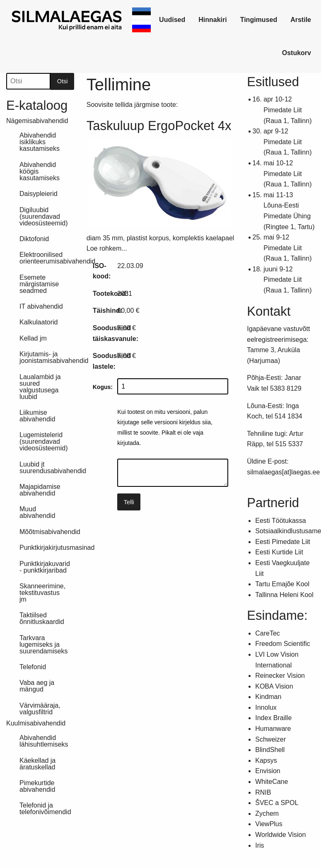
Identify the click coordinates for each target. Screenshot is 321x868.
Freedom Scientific (283, 644)
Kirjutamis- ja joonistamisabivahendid (47, 357)
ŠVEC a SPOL (277, 803)
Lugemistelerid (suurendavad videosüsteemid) (44, 441)
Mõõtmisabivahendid (47, 532)
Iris (259, 845)
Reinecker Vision (280, 676)
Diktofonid (34, 239)
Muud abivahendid (37, 512)
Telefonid (33, 667)
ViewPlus (269, 824)
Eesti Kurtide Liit (279, 552)
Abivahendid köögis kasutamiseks (40, 171)
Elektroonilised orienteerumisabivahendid (47, 258)
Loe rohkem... (107, 248)
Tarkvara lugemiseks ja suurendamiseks (44, 644)
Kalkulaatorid (39, 322)
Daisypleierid (39, 194)
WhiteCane (272, 782)
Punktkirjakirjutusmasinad (47, 548)
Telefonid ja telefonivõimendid (45, 809)
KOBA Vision (274, 686)
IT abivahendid (41, 306)
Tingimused (259, 20)
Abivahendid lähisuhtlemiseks (44, 741)
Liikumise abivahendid (37, 416)
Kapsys (266, 760)
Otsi (63, 81)
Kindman (268, 697)
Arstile (301, 20)
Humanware (273, 729)
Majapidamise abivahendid (40, 490)
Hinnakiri (212, 20)
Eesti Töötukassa (280, 521)
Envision (268, 771)
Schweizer (270, 739)
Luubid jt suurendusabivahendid (47, 468)
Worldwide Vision (280, 835)
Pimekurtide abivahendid (37, 786)
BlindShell (270, 750)
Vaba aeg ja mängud (37, 686)
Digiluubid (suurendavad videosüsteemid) (44, 216)
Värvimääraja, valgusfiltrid (40, 709)
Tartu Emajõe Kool (282, 584)
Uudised (172, 20)
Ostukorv (297, 53)
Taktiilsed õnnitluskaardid (42, 618)
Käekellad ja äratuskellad (37, 764)
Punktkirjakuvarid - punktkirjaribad (45, 567)
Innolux (266, 707)
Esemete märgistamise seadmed (39, 284)
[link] (67, 20)
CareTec (268, 633)
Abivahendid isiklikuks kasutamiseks (40, 142)
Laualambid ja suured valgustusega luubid (40, 387)
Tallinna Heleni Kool (284, 595)
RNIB (263, 792)
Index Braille (273, 718)
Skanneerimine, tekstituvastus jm (42, 593)
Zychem (267, 814)
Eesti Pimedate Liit (283, 542)
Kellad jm (33, 338)
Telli (129, 502)
